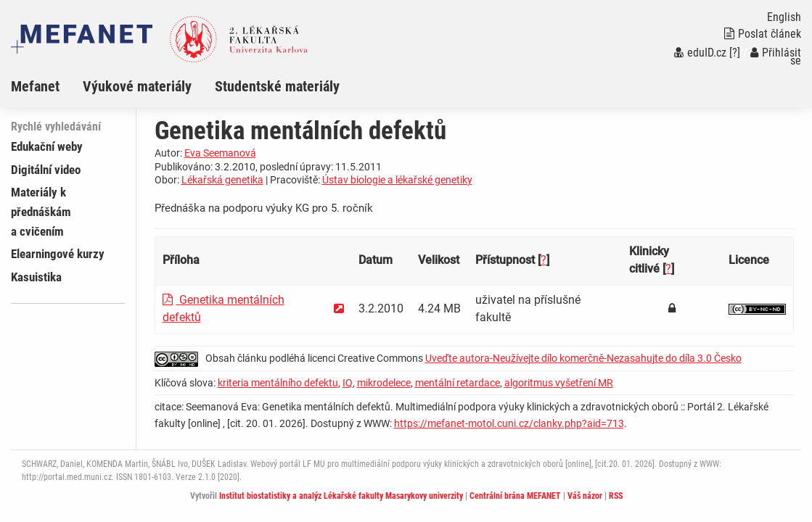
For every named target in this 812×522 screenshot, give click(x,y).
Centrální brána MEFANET (515, 496)
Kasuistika (36, 277)
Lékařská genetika (222, 180)
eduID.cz (700, 53)
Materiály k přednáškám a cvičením (41, 212)
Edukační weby (47, 146)
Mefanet (35, 86)
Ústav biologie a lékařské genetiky (397, 180)
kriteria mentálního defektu (278, 383)
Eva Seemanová (220, 153)
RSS (616, 496)
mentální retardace (458, 383)
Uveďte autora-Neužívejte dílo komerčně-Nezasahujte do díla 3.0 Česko (583, 358)
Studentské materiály (277, 86)
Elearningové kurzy (58, 254)
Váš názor (585, 496)
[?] (735, 53)
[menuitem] (47, 86)
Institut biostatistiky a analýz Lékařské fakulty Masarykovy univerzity (341, 496)
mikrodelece (384, 383)
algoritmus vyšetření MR (559, 383)
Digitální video (46, 170)
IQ (348, 383)
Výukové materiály (137, 86)
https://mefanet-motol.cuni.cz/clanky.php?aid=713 (509, 423)
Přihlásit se (776, 57)
